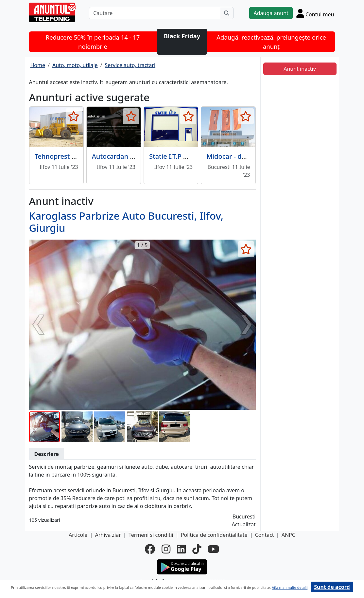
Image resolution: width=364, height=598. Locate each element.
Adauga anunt (271, 13)
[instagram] (166, 549)
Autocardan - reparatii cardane (140, 156)
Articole (78, 535)
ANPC (288, 535)
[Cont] (315, 13)
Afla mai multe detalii (290, 587)
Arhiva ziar (108, 535)
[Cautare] (155, 13)
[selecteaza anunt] (74, 116)
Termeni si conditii (151, 535)
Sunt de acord (332, 587)
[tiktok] (197, 549)
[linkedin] (181, 549)
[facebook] (150, 549)
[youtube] (213, 549)
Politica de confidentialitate (214, 535)
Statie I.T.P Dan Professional (192, 156)
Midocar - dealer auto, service (252, 156)
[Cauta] (227, 13)
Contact (265, 535)
